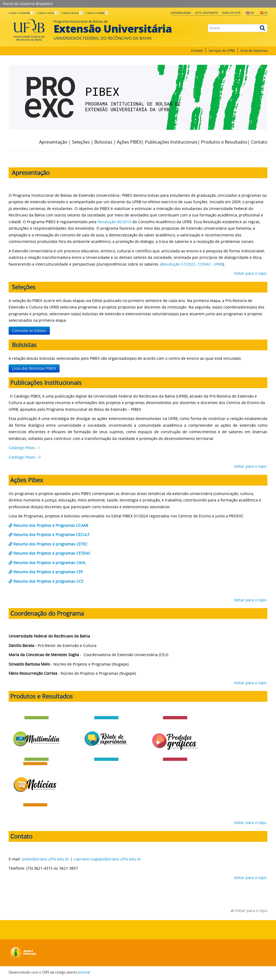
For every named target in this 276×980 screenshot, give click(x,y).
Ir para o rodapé (97, 13)
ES (266, 13)
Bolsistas (104, 142)
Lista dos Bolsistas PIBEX (34, 368)
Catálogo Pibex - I (25, 448)
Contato (197, 51)
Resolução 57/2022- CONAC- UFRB (192, 264)
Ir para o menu (48, 13)
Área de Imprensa (254, 51)
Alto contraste (207, 13)
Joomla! (84, 972)
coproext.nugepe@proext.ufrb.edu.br (107, 859)
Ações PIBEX (129, 142)
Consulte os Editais (29, 330)
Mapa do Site (232, 13)
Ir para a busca (72, 13)
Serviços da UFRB (222, 51)
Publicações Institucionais (171, 142)
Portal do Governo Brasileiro (28, 4)
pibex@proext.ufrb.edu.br (46, 859)
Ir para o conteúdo (21, 13)
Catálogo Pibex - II (26, 457)
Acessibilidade (181, 13)
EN (252, 13)
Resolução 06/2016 (114, 222)
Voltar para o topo (250, 273)
